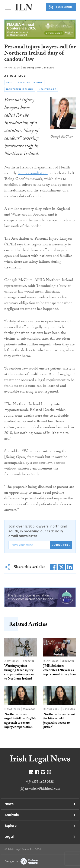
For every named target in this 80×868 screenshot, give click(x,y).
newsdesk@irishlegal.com (43, 789)
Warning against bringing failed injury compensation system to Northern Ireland (19, 673)
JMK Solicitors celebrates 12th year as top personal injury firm (60, 670)
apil (9, 83)
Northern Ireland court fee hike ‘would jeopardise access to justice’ (59, 721)
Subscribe (61, 545)
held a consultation (33, 174)
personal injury (30, 83)
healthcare (47, 89)
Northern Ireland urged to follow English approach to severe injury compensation (20, 721)
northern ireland (20, 89)
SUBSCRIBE (61, 7)
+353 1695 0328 (43, 782)
